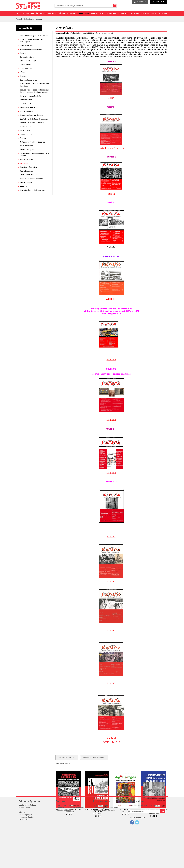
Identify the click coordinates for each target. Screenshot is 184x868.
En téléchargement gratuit (114, 14)
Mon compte (140, 2)
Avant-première (48, 14)
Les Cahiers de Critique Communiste (34, 119)
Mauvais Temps (26, 134)
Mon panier (158, 2)
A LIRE (111, 98)
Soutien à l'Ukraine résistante (32, 179)
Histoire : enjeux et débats (30, 96)
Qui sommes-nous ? (140, 14)
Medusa (23, 138)
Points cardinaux (27, 160)
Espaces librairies (64, 847)
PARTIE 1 (106, 742)
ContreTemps (25, 65)
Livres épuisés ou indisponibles (33, 190)
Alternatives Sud (27, 46)
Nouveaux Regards (28, 150)
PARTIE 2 (116, 742)
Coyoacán (24, 76)
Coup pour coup (27, 69)
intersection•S (26, 104)
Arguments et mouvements (31, 49)
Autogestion (25, 53)
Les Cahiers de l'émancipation (32, 123)
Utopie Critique (26, 183)
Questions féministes (28, 167)
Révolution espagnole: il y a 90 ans (34, 36)
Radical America (26, 171)
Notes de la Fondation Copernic (33, 142)
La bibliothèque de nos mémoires (70, 845)
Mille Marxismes (27, 146)
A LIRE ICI (111, 473)
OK (163, 848)
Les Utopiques (26, 127)
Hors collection (26, 100)
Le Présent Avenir (27, 111)
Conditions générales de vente (106, 845)
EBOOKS (95, 14)
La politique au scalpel (29, 107)
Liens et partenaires (65, 842)
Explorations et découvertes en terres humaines (35, 85)
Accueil (20, 14)
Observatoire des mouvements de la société (35, 155)
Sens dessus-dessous (29, 175)
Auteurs (71, 14)
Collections (83, 14)
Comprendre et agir (28, 61)
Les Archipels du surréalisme (32, 115)
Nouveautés (32, 14)
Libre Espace (25, 130)
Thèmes (61, 14)
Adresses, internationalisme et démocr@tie (32, 41)
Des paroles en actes (28, 80)
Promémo (38, 19)
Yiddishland (25, 186)
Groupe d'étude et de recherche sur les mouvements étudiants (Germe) (34, 91)
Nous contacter (159, 14)
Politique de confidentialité (105, 847)
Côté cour (24, 72)
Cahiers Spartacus (27, 57)
